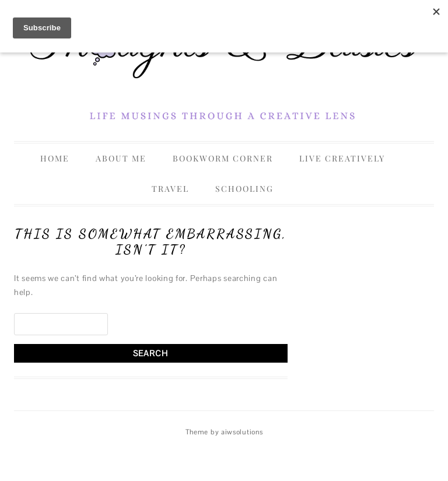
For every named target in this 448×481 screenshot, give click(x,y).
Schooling (244, 189)
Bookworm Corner (223, 158)
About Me (121, 158)
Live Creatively (342, 158)
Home (55, 158)
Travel (170, 189)
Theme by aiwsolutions (224, 432)
